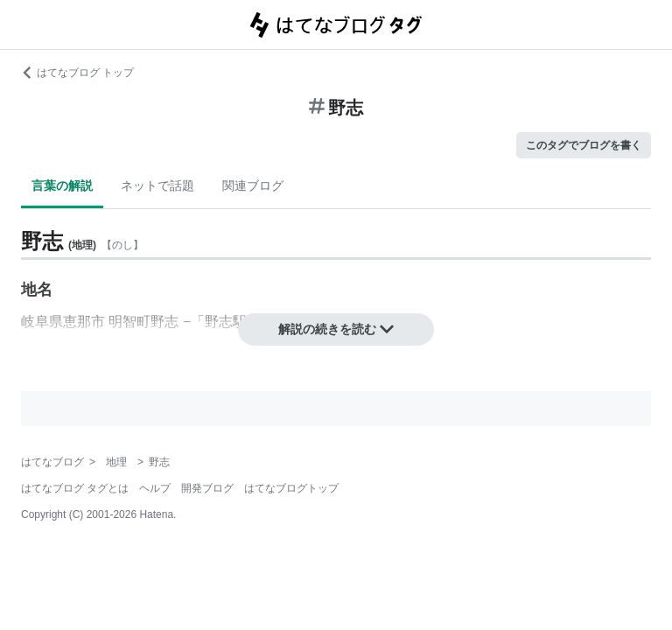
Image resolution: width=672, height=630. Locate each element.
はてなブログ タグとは (75, 488)
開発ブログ (207, 488)
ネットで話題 (157, 185)
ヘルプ (155, 488)
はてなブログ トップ (77, 73)
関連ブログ (253, 185)
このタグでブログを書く (584, 145)
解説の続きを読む (336, 329)
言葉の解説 (62, 185)
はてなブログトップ (291, 488)
